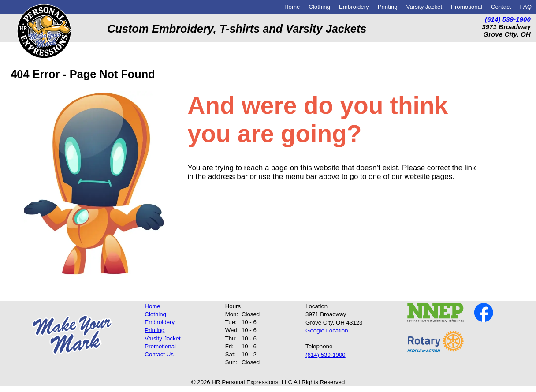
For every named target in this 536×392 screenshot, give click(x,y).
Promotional (467, 7)
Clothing (319, 7)
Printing (388, 7)
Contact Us (159, 354)
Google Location (327, 330)
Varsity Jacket (424, 7)
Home (292, 7)
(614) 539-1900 (508, 19)
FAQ (526, 7)
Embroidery (354, 7)
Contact (501, 7)
